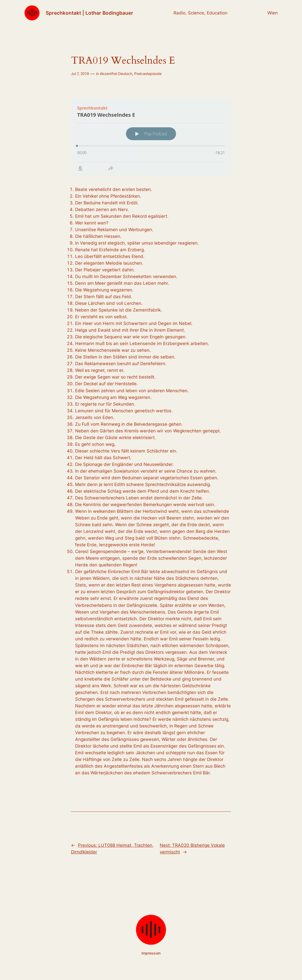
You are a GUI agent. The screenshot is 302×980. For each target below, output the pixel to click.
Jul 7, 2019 (80, 74)
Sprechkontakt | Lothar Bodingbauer (89, 13)
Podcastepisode (148, 74)
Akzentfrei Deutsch (116, 74)
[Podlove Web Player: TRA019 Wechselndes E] (151, 137)
